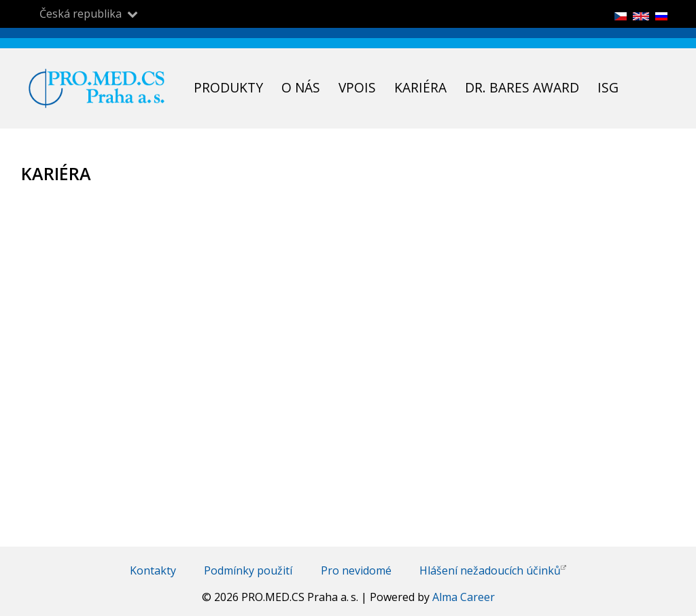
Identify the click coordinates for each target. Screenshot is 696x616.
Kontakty (153, 570)
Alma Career (464, 597)
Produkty (228, 87)
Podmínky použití (248, 570)
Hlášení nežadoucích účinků (493, 570)
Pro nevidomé (356, 570)
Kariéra (420, 87)
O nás (301, 87)
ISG (608, 87)
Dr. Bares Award (522, 87)
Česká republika (81, 14)
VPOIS (357, 87)
